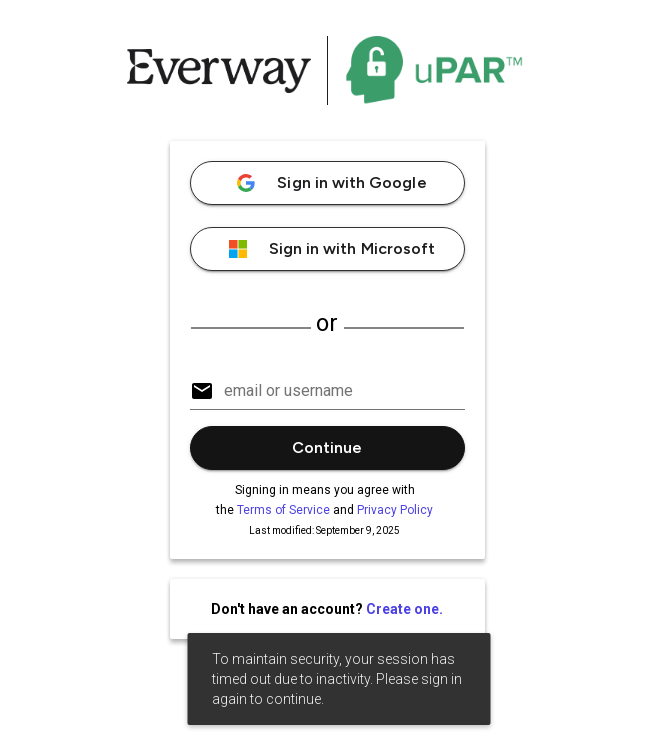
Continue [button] (327, 447)
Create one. (404, 609)
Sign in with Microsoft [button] (327, 249)
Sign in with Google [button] (326, 183)
